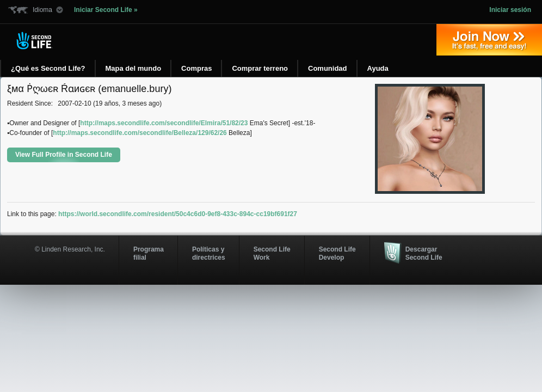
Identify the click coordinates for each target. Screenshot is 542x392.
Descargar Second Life (424, 253)
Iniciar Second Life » (106, 10)
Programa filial (149, 253)
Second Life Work (272, 253)
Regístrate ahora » (489, 40)
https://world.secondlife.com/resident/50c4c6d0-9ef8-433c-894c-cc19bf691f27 (178, 214)
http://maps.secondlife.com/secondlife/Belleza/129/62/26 (140, 133)
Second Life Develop (337, 253)
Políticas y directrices (209, 253)
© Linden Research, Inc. (70, 249)
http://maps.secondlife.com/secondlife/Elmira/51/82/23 (164, 123)
